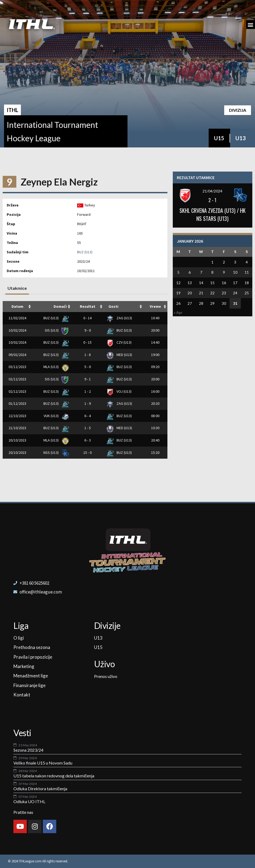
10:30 (155, 428)
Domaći (60, 306)
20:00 (155, 330)
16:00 (155, 391)
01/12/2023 (17, 403)
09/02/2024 (17, 355)
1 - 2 (88, 391)
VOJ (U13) (119, 391)
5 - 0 (88, 367)
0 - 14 (87, 318)
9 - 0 (88, 330)
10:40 (155, 318)
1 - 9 (88, 403)
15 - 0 (87, 452)
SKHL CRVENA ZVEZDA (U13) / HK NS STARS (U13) (213, 214)
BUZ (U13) (85, 252)
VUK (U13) (55, 416)
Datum (17, 306)
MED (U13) (119, 355)
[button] (251, 25)
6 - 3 (88, 440)
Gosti (113, 306)
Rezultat (88, 306)
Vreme (155, 306)
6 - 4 (88, 416)
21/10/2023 (17, 428)
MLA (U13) (55, 367)
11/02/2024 (17, 318)
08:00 (155, 416)
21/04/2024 (212, 191)
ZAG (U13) (119, 318)
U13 (241, 138)
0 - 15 (87, 342)
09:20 (155, 367)
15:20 (155, 452)
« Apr (178, 312)
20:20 (155, 403)
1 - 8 (88, 355)
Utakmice (17, 288)
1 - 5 (88, 428)
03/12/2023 (17, 367)
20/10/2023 (17, 440)
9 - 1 (88, 379)
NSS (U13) (55, 452)
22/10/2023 (17, 416)
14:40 (155, 342)
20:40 (155, 440)
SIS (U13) (56, 330)
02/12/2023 (17, 379)
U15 (219, 138)
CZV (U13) (119, 342)
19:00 (155, 355)
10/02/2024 (17, 330)
